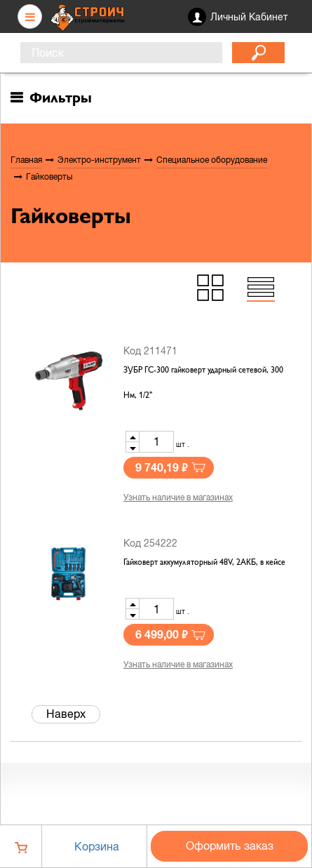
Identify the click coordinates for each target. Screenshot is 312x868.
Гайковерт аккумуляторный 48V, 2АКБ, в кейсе (204, 563)
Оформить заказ (230, 846)
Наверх (66, 714)
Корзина (97, 846)
